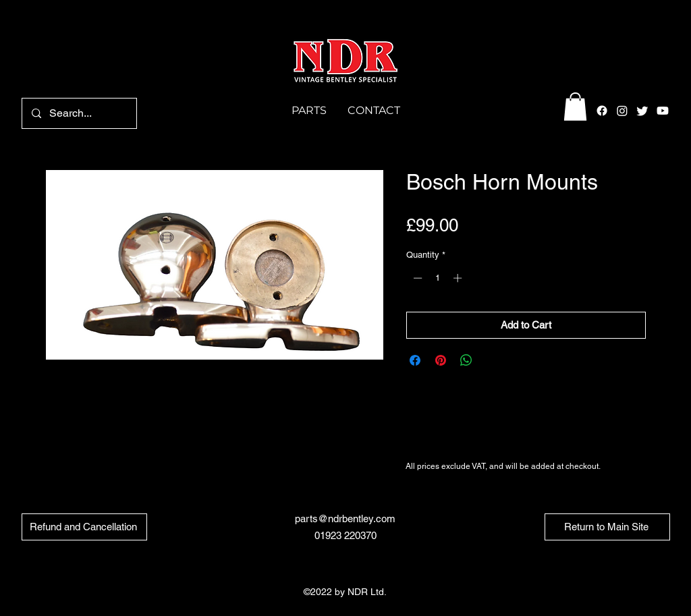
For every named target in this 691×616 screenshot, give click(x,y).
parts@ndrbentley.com (345, 519)
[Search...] (79, 113)
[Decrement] (416, 278)
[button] (575, 107)
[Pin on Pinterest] (441, 360)
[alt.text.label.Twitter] (642, 111)
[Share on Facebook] (415, 360)
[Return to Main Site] (607, 527)
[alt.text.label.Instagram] (622, 111)
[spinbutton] (438, 278)
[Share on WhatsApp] (466, 360)
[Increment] (459, 278)
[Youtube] (663, 111)
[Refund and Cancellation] (84, 527)
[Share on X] (492, 360)
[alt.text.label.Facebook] (602, 111)
